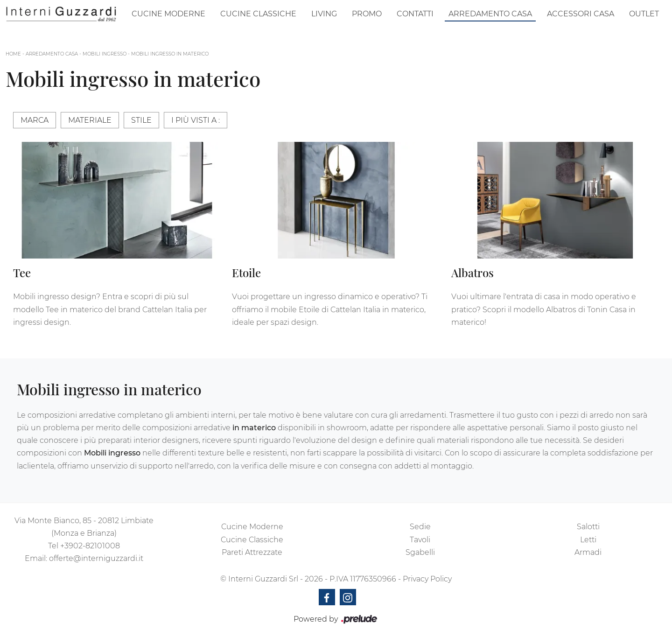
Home (13, 54)
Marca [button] (35, 120)
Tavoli (420, 540)
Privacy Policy (427, 579)
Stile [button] (141, 120)
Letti (588, 540)
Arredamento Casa (490, 14)
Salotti (588, 527)
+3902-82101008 (90, 546)
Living (324, 14)
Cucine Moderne (168, 14)
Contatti (415, 14)
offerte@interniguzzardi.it (96, 558)
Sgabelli (420, 552)
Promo (367, 14)
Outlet (644, 14)
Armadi (588, 552)
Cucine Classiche (258, 14)
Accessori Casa (581, 14)
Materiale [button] (90, 120)
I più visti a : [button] (196, 120)
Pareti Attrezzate (252, 552)
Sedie (420, 527)
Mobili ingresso (105, 54)
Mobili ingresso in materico (170, 54)
